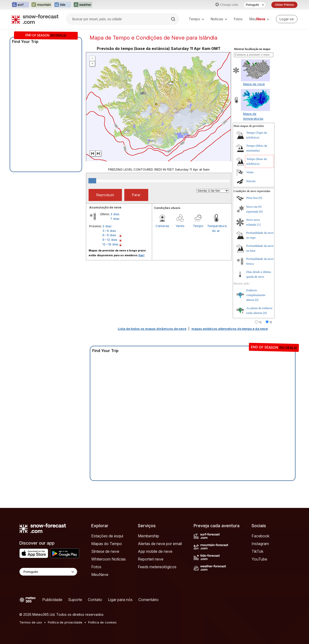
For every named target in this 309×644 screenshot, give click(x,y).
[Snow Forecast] (35, 19)
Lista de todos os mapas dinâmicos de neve (152, 329)
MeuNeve (100, 575)
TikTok (257, 551)
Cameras (162, 226)
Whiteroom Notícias (109, 559)
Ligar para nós (120, 600)
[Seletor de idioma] (255, 5)
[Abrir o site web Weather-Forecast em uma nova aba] (83, 5)
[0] (260, 198)
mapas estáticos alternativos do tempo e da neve (230, 329)
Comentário (148, 600)
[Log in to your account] (287, 19)
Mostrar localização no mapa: (252, 49)
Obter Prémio (284, 5)
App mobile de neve (155, 551)
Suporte (75, 600)
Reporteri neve (151, 559)
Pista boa (252, 198)
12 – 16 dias (110, 244)
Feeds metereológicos (157, 567)
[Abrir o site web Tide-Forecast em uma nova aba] (63, 5)
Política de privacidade (65, 622)
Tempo (196, 19)
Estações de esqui (107, 536)
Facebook (260, 536)
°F (271, 322)
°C (260, 322)
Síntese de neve (105, 551)
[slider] (92, 181)
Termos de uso (31, 622)
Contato (95, 600)
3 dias (115, 214)
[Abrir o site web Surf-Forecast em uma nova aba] (20, 5)
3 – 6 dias (109, 231)
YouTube (259, 559)
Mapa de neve (254, 84)
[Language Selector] (48, 572)
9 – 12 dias (110, 240)
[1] (259, 225)
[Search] (174, 19)
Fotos (238, 19)
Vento (180, 226)
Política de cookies (102, 622)
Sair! (141, 255)
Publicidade (52, 600)
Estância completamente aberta (256, 295)
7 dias (115, 219)
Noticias (219, 19)
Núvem (251, 181)
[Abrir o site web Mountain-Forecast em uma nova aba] (41, 5)
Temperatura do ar (216, 228)
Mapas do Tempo (107, 544)
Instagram (260, 544)
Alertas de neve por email (160, 544)
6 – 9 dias (109, 235)
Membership (148, 536)
